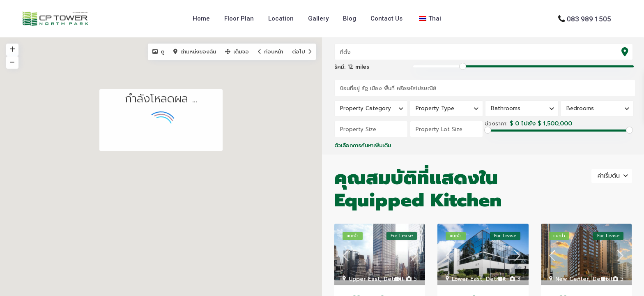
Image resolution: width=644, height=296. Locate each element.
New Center (572, 279)
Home (201, 18)
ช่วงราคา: (496, 124)
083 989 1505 (589, 18)
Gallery (318, 18)
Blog (350, 18)
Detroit (394, 279)
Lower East (467, 279)
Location (281, 18)
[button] (232, 111)
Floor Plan (239, 18)
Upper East (364, 279)
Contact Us (386, 18)
